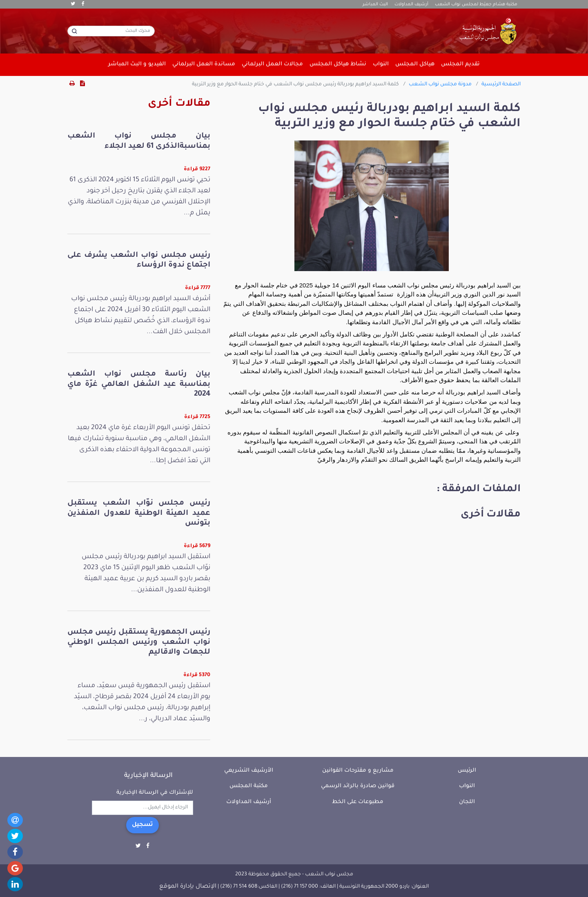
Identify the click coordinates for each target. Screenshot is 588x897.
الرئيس (467, 771)
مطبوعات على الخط (358, 802)
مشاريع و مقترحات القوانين (358, 771)
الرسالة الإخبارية (148, 776)
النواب (467, 786)
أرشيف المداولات (411, 4)
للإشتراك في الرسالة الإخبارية (155, 793)
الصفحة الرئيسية (501, 85)
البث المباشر (375, 4)
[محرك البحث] (111, 31)
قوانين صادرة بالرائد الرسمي (358, 786)
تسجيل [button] (143, 825)
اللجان (467, 802)
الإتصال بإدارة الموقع (188, 887)
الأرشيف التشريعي (249, 771)
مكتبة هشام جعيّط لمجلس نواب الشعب (476, 4)
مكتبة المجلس (249, 786)
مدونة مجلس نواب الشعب (440, 85)
